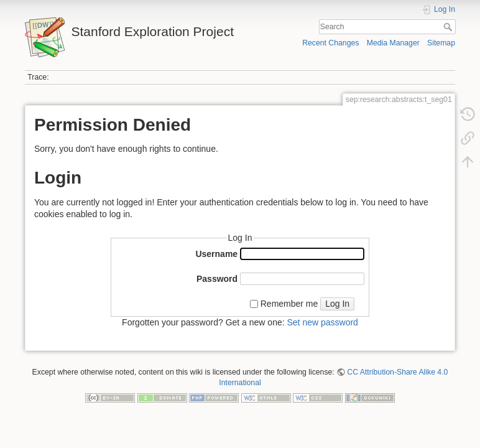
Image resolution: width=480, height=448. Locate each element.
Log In (337, 304)
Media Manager (393, 43)
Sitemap (441, 43)
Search (449, 27)
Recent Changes (330, 43)
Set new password (322, 322)
